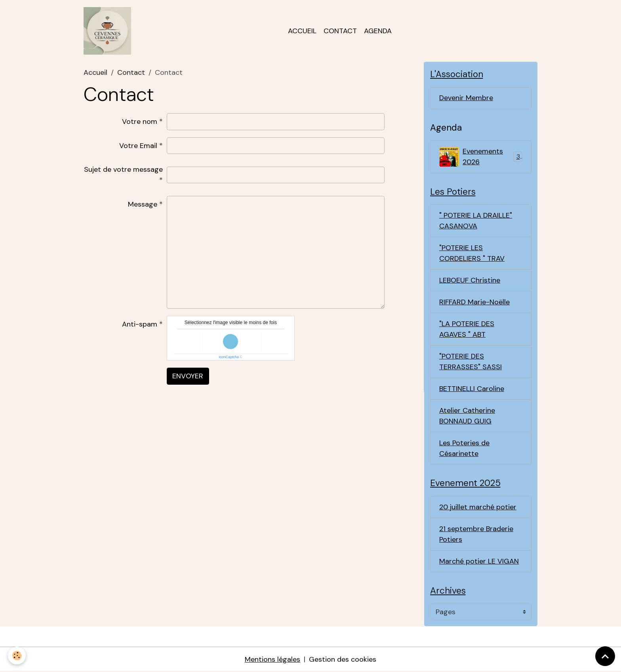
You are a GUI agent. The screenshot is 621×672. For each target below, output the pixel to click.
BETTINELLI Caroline (472, 389)
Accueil (302, 31)
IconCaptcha (229, 357)
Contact (340, 31)
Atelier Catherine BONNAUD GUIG (467, 416)
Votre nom (140, 121)
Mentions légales (272, 659)
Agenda (378, 31)
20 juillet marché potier (478, 507)
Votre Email (138, 146)
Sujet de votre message (123, 169)
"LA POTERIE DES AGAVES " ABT (467, 329)
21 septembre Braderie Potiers (476, 534)
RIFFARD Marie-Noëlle (474, 302)
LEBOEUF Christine (470, 280)
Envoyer (188, 376)
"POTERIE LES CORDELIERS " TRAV (472, 253)
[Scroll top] (605, 656)
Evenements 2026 (481, 157)
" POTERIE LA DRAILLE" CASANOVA (476, 221)
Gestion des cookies (343, 659)
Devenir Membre (466, 98)
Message (143, 204)
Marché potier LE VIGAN (479, 561)
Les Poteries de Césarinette (464, 448)
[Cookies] (17, 656)
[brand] (109, 31)
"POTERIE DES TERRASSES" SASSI (471, 362)
